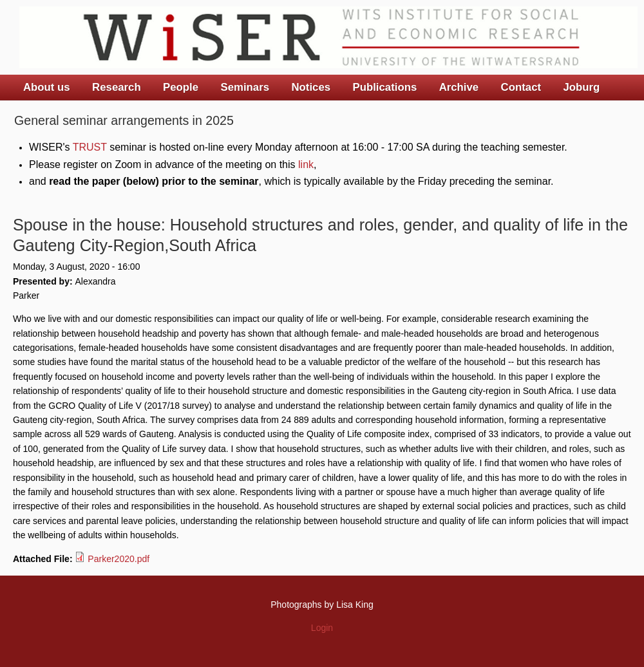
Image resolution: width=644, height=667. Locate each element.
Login (322, 628)
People (181, 87)
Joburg (581, 87)
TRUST (90, 147)
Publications (384, 87)
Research (117, 87)
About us (47, 87)
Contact (521, 87)
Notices (311, 87)
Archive (459, 87)
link (306, 164)
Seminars (245, 87)
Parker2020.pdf (118, 559)
